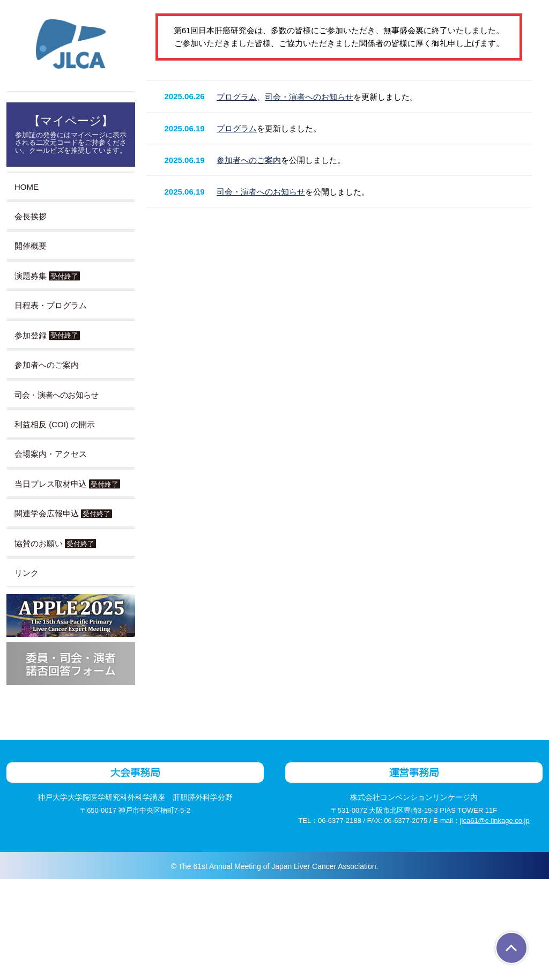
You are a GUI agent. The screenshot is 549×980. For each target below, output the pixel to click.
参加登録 (47, 335)
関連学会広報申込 (63, 513)
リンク (27, 573)
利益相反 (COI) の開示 (55, 424)
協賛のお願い (55, 543)
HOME (26, 187)
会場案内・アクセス (51, 454)
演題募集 (47, 276)
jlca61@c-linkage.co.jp (500, 922)
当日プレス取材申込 (67, 484)
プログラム (241, 562)
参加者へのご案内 (47, 365)
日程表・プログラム (50, 305)
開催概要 (31, 246)
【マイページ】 (71, 134)
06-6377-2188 (334, 922)
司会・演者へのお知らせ (313, 562)
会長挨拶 (31, 216)
